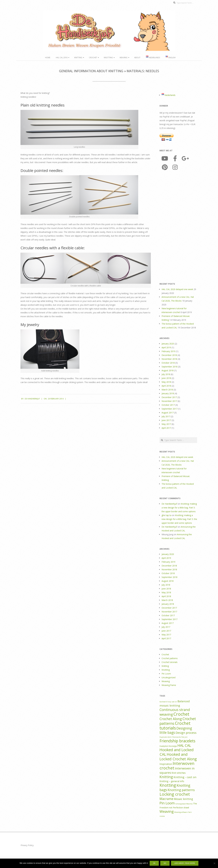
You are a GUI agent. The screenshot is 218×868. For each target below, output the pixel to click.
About (137, 58)
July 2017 (166, 416)
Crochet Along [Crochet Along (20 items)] (171, 719)
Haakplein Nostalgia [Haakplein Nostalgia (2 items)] (168, 746)
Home (48, 58)
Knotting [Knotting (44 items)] (168, 785)
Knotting (108, 58)
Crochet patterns (170, 658)
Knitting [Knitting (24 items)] (166, 777)
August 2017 (168, 413)
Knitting (78, 58)
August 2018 (168, 370)
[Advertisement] (178, 227)
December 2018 (169, 355)
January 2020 (168, 344)
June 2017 (166, 420)
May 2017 (166, 424)
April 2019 (166, 347)
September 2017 (169, 409)
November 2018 (169, 359)
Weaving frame (169, 685)
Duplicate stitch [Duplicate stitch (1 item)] (166, 737)
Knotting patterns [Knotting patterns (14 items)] (181, 790)
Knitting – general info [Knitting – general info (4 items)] (172, 781)
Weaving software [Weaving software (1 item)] (181, 812)
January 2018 (168, 393)
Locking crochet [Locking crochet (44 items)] (175, 794)
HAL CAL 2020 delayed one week (177, 289)
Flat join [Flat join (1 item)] (184, 737)
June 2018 (166, 378)
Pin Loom (166, 674)
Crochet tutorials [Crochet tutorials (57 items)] (175, 725)
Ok (154, 863)
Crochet (93, 58)
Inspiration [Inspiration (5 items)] (166, 764)
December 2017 (169, 397)
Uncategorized (169, 677)
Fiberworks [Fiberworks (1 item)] (176, 737)
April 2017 (166, 428)
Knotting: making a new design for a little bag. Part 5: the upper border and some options (179, 508)
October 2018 (168, 363)
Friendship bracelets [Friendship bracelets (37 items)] (177, 741)
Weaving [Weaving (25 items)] (167, 811)
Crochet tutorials (170, 662)
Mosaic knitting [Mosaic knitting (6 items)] (183, 799)
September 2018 (169, 367)
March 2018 (167, 390)
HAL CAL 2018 (62, 58)
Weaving (124, 58)
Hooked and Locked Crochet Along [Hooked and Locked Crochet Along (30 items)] (178, 757)
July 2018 (166, 374)
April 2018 (166, 386)
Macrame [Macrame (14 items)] (166, 799)
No (165, 863)
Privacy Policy (27, 845)
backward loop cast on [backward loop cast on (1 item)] (168, 702)
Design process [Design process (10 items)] (186, 733)
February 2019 (168, 351)
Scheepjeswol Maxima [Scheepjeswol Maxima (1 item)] (184, 804)
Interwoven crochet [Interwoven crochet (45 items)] (177, 766)
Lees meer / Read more (185, 863)
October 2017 (168, 405)
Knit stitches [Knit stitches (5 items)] (179, 773)
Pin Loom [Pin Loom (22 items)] (167, 803)
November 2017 (169, 401)
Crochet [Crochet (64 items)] (181, 714)
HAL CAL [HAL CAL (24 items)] (184, 745)
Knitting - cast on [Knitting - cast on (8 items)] (185, 777)
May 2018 (166, 382)
